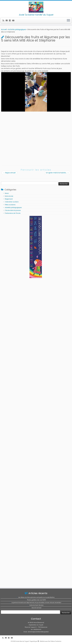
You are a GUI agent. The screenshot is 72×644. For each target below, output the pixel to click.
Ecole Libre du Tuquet (22, 641)
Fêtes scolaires (10, 205)
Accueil (4, 29)
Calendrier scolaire (12, 202)
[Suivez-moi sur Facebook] (11, 21)
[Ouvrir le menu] (68, 20)
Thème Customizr (56, 641)
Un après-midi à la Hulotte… (57, 173)
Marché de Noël (36, 608)
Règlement (9, 199)
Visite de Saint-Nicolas (36, 605)
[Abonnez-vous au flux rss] (4, 21)
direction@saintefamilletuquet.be (38, 632)
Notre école (9, 196)
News (7, 193)
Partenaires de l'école (13, 213)
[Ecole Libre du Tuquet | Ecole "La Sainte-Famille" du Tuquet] (36, 7)
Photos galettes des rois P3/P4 (36, 600)
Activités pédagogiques (17, 29)
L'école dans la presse (13, 210)
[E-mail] (7, 21)
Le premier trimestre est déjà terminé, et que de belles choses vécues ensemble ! (36, 603)
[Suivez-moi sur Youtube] (14, 21)
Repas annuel (9, 173)
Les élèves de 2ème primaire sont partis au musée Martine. (36, 597)
